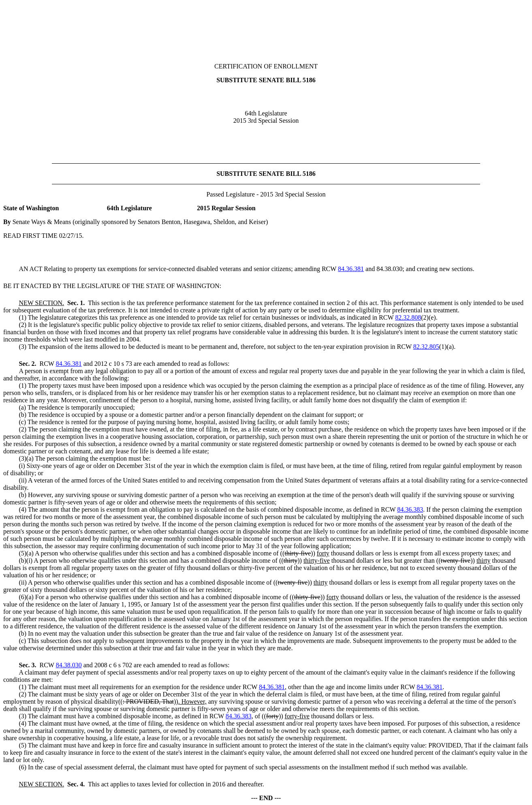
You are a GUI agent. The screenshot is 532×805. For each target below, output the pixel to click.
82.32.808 (408, 317)
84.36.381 (351, 269)
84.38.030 (69, 665)
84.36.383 (410, 509)
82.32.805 (426, 347)
